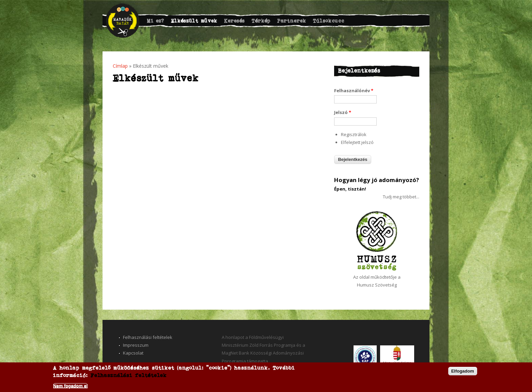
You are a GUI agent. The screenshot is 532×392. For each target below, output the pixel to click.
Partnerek (292, 21)
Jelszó (343, 112)
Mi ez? (155, 21)
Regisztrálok (354, 134)
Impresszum (136, 345)
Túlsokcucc (329, 21)
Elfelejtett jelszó (357, 142)
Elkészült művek (194, 21)
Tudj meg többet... (401, 197)
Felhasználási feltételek (148, 337)
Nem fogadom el (70, 386)
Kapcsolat (133, 353)
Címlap (120, 66)
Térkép (261, 21)
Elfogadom (463, 371)
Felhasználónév (354, 91)
